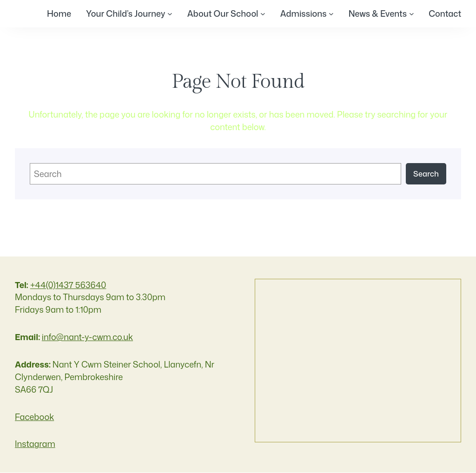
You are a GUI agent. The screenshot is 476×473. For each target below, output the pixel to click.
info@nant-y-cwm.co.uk (87, 337)
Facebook (34, 417)
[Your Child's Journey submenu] (169, 14)
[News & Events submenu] (411, 14)
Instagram (35, 444)
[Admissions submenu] (331, 14)
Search (426, 174)
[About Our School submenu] (262, 14)
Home (59, 13)
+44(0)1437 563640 (68, 285)
